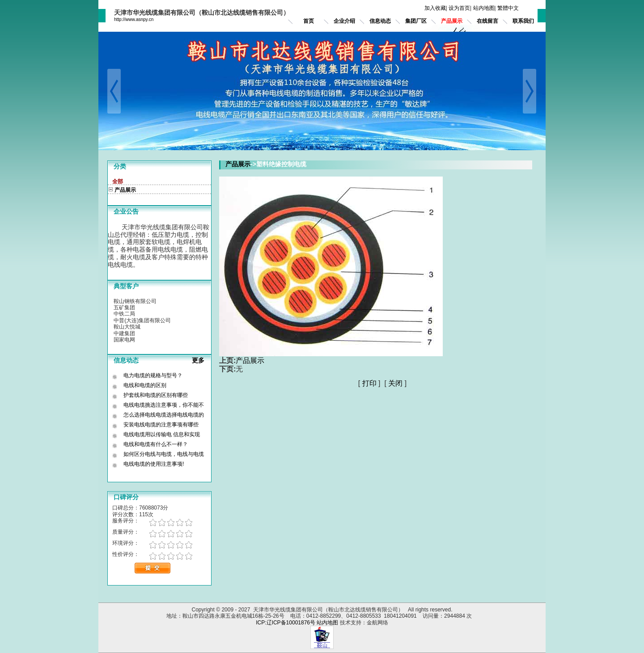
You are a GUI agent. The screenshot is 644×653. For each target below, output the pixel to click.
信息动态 (380, 21)
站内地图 (484, 8)
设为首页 (459, 8)
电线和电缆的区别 (145, 385)
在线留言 (487, 21)
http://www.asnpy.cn (134, 19)
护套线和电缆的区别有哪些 (156, 395)
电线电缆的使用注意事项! (154, 464)
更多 (202, 360)
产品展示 (452, 21)
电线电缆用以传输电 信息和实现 (162, 434)
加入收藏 (435, 8)
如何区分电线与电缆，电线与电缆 (164, 454)
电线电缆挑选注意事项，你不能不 (164, 405)
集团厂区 (416, 21)
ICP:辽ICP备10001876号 (286, 623)
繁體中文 (508, 8)
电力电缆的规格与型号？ (153, 375)
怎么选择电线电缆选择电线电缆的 (164, 415)
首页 (309, 21)
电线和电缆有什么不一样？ (156, 444)
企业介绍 (344, 21)
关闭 (395, 383)
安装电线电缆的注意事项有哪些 (161, 425)
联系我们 (523, 21)
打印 (369, 383)
